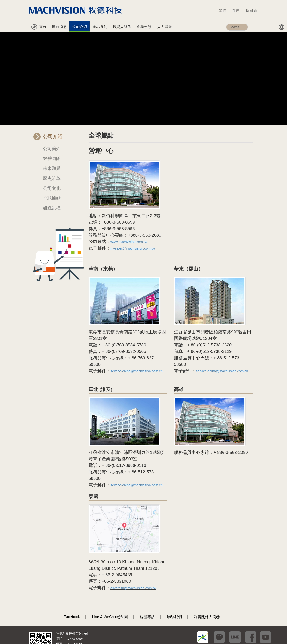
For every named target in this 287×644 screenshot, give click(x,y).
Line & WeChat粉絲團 (110, 584)
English (252, 10)
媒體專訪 (147, 584)
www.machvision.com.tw (129, 209)
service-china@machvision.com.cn (137, 339)
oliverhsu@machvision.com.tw (133, 555)
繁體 (224, 10)
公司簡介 (52, 116)
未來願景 (52, 136)
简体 (238, 10)
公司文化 (52, 156)
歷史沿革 (52, 146)
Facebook (72, 584)
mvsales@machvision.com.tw (133, 216)
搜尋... (226, 21)
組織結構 (52, 176)
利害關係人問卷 (207, 584)
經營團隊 (52, 126)
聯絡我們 (174, 584)
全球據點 (52, 166)
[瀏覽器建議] (38, 631)
